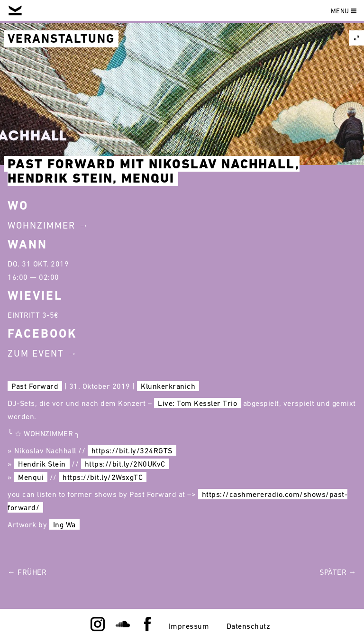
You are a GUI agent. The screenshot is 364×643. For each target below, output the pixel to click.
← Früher (27, 572)
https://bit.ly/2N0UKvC (125, 464)
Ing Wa (64, 524)
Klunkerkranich (168, 386)
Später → (338, 572)
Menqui (31, 477)
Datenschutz (249, 626)
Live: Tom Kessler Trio (197, 403)
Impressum (189, 626)
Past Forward (35, 386)
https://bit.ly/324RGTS (132, 450)
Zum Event (36, 353)
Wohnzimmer (41, 225)
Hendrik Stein (42, 464)
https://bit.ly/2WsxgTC (103, 477)
